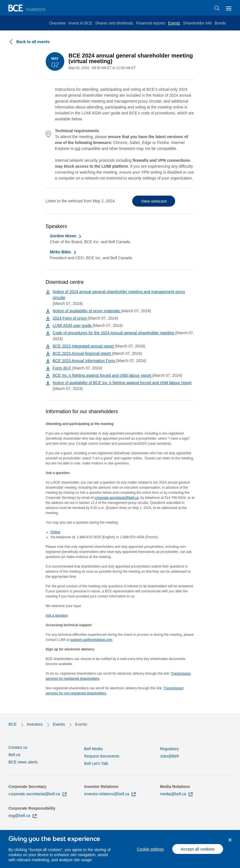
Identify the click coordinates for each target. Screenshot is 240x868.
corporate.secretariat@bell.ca (117, 498)
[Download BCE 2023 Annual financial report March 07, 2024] (82, 353)
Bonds (220, 23)
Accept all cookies (198, 852)
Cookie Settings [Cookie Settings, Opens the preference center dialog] (150, 852)
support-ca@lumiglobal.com (91, 640)
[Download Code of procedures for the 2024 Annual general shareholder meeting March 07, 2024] (114, 333)
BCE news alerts (23, 762)
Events (174, 23)
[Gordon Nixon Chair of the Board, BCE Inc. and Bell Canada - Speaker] (66, 236)
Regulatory (169, 749)
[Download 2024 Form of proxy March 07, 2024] (70, 318)
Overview (57, 23)
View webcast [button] (154, 201)
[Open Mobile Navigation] (229, 8)
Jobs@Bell (169, 756)
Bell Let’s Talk (96, 763)
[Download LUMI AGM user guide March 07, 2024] (73, 325)
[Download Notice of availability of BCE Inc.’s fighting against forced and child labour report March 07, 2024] (122, 383)
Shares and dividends (114, 23)
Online (55, 532)
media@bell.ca (176, 794)
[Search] (217, 8)
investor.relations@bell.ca (110, 794)
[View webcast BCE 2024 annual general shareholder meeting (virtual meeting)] (154, 201)
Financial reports (151, 23)
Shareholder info (198, 23)
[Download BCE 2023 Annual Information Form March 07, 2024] (84, 361)
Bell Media (93, 749)
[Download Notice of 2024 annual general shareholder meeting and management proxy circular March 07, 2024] (124, 298)
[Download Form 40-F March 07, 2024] (62, 368)
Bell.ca (14, 755)
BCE (13, 724)
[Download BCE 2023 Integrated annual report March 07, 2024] (84, 346)
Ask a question (57, 615)
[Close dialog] (230, 844)
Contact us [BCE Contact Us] (18, 747)
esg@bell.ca (23, 816)
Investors (35, 724)
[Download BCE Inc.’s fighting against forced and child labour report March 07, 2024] (103, 375)
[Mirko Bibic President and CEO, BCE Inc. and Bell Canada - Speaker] (63, 252)
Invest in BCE (81, 23)
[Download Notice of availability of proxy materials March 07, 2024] (87, 311)
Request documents (102, 756)
